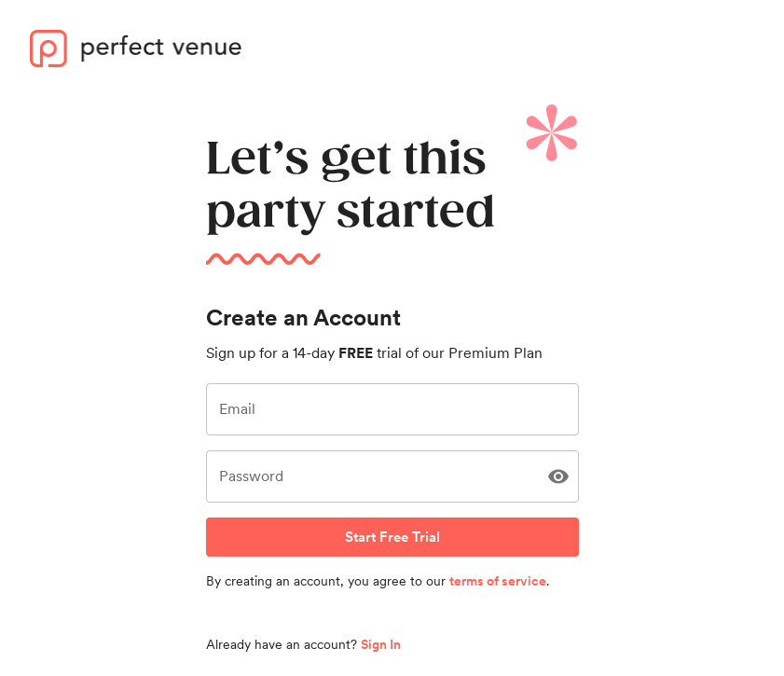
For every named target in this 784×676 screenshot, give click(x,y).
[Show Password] (558, 476)
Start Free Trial (392, 537)
